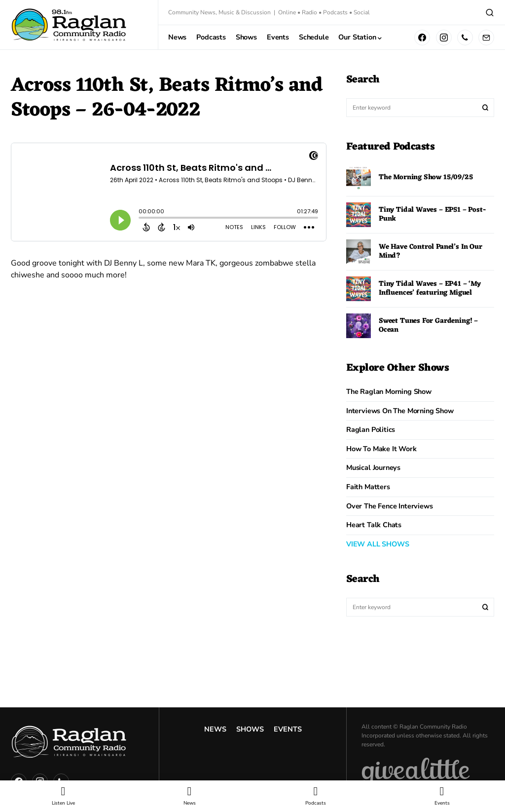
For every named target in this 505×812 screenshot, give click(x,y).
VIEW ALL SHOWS (378, 544)
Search (485, 108)
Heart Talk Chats (374, 525)
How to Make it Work (381, 449)
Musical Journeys (373, 467)
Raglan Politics (371, 429)
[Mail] (486, 38)
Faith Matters (368, 487)
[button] (490, 12)
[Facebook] (422, 38)
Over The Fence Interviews (390, 506)
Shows (250, 729)
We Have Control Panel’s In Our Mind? (431, 251)
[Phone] (465, 38)
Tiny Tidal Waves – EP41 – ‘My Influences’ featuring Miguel (430, 289)
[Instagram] (444, 38)
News (215, 729)
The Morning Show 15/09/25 (426, 177)
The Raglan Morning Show (389, 391)
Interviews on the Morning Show (400, 411)
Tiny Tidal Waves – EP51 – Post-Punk (432, 214)
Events (288, 729)
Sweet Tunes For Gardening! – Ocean (428, 326)
